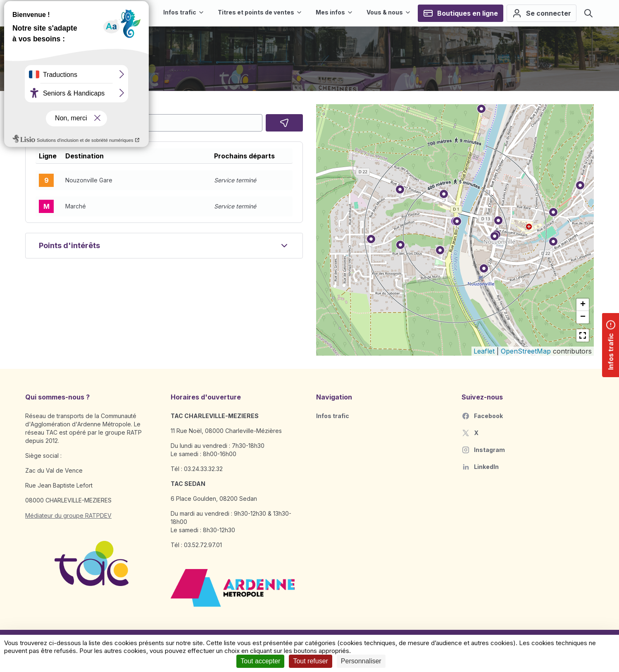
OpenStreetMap (526, 351)
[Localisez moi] (284, 123)
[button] (164, 180)
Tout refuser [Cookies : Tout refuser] (310, 661)
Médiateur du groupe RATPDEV (68, 515)
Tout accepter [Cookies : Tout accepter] (260, 661)
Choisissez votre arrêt (58, 108)
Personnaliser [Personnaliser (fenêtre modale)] (361, 661)
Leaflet (484, 351)
